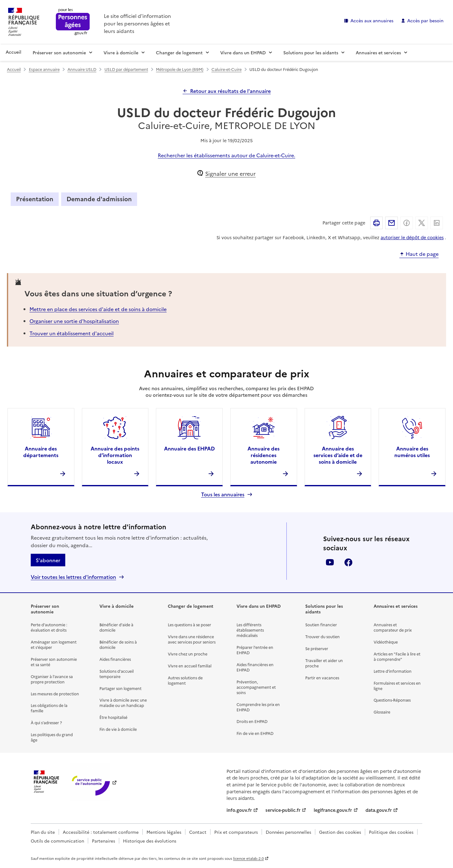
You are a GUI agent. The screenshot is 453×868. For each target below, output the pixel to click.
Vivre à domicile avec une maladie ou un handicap (123, 703)
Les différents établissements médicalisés (250, 630)
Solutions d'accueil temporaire (117, 674)
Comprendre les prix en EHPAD (258, 707)
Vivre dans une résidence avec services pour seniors (192, 639)
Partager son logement (120, 688)
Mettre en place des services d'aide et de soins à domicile (98, 309)
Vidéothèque (386, 642)
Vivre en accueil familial (190, 666)
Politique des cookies (391, 832)
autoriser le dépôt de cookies (412, 237)
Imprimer (376, 223)
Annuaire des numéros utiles (412, 452)
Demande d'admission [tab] (99, 199)
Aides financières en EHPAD (255, 667)
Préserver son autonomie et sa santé (54, 662)
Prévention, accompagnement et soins (256, 687)
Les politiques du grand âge (52, 737)
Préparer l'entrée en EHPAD (255, 650)
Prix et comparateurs (236, 832)
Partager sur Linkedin (437, 223)
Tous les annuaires (223, 494)
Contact (198, 832)
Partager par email (392, 223)
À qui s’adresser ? (46, 722)
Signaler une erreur (230, 173)
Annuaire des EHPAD (189, 448)
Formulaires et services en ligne (397, 686)
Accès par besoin (425, 20)
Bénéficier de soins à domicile (118, 644)
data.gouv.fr (379, 810)
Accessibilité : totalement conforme (101, 832)
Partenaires (104, 841)
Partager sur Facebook (407, 223)
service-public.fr (283, 810)
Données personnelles (288, 832)
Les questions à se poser (189, 625)
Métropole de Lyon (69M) (180, 69)
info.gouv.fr (239, 810)
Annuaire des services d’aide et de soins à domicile (338, 455)
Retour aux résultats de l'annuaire (230, 91)
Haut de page (422, 254)
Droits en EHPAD (252, 721)
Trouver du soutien (322, 636)
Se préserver (317, 648)
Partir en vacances (322, 678)
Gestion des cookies (340, 832)
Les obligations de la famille (49, 708)
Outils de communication (57, 841)
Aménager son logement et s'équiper (54, 644)
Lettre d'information (393, 671)
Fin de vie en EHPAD (255, 733)
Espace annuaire (44, 69)
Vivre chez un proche (188, 654)
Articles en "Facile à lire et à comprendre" (397, 656)
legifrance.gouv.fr (333, 810)
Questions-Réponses (392, 700)
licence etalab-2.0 (248, 858)
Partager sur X (422, 223)
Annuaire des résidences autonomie (264, 455)
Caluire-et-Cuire (226, 69)
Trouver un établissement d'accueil (72, 333)
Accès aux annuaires (372, 20)
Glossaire (382, 712)
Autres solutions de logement (185, 680)
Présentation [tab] (35, 199)
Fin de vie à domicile (118, 729)
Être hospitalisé (113, 717)
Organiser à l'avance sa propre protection (52, 679)
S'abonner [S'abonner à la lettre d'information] (48, 560)
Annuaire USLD (82, 69)
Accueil (13, 52)
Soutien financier (321, 625)
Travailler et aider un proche (324, 663)
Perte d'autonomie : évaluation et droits (49, 627)
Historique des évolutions (150, 841)
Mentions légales (164, 832)
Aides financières (115, 659)
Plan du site (43, 832)
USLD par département (126, 69)
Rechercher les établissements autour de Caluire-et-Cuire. (226, 155)
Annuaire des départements (41, 452)
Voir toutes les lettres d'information (73, 577)
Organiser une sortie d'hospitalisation (74, 321)
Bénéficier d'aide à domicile (116, 627)
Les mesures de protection (55, 694)
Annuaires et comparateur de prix (393, 627)
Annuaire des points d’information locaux (115, 455)
